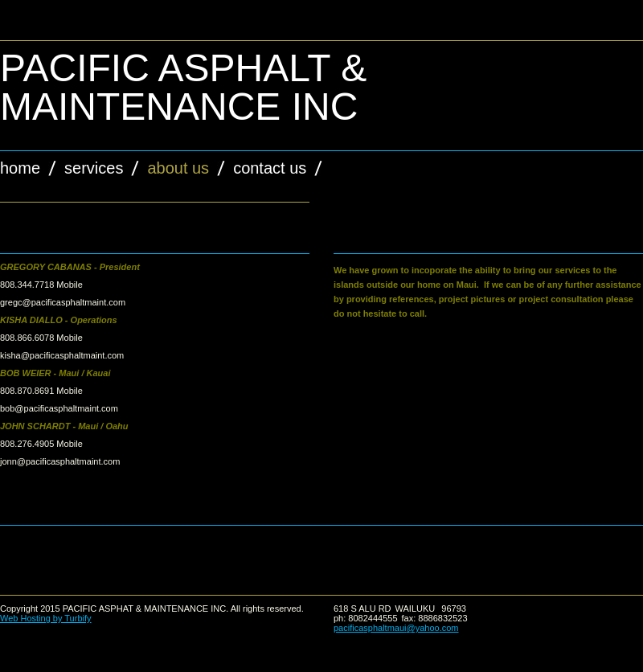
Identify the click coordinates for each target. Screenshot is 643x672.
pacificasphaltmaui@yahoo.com (396, 628)
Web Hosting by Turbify (46, 618)
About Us (178, 168)
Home (20, 168)
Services (94, 168)
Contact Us (270, 168)
